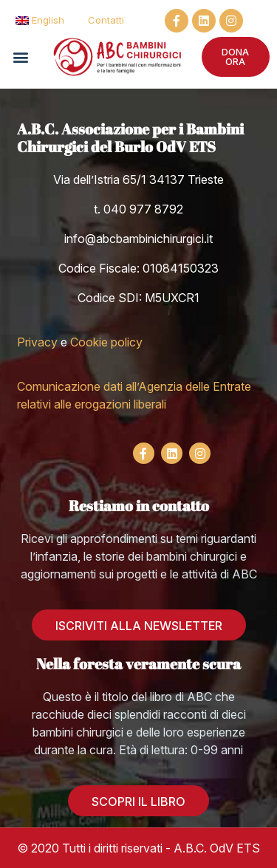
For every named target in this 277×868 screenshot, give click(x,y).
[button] (20, 57)
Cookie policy (106, 342)
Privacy (37, 342)
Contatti (106, 20)
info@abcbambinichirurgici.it (138, 239)
